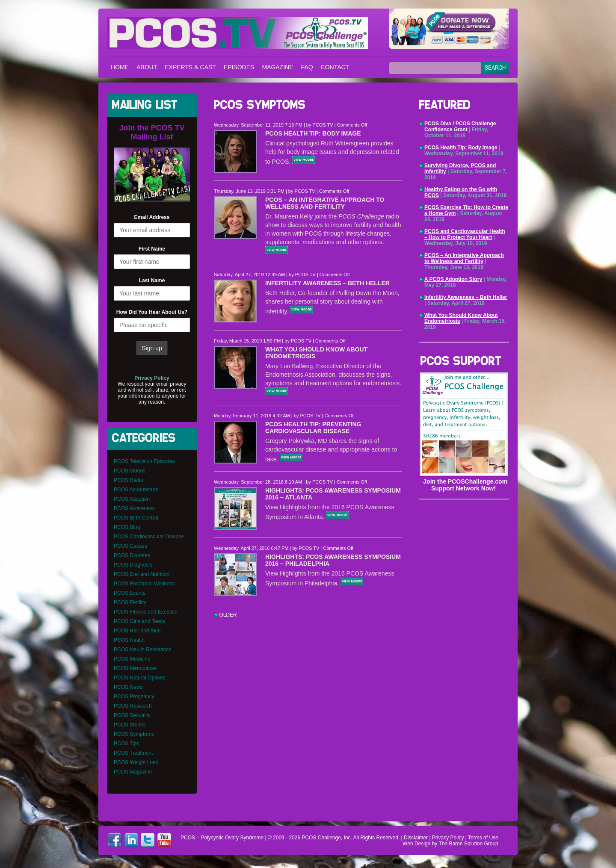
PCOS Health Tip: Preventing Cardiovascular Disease (313, 428)
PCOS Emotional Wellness (144, 584)
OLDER (225, 615)
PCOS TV (323, 125)
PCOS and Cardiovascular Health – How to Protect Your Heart (465, 234)
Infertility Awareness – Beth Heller (327, 283)
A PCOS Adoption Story (453, 279)
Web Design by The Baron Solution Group (450, 844)
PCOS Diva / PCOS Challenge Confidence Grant (460, 127)
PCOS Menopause (135, 668)
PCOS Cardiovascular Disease (149, 537)
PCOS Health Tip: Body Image (313, 133)
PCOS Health (129, 640)
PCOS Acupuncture (136, 490)
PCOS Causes (130, 546)
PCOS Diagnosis (133, 565)
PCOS (309, 838)
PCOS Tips (126, 744)
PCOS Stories (130, 725)
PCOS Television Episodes (144, 461)
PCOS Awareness (134, 508)
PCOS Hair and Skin (137, 631)
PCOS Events (130, 593)
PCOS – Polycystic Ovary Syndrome (237, 33)
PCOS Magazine (133, 772)
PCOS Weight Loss (136, 762)
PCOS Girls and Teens (140, 621)
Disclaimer (416, 838)
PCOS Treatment (133, 753)
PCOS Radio (129, 480)
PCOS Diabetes (132, 555)
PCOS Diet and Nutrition (142, 574)
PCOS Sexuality (132, 715)
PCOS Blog (127, 527)
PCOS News (128, 687)
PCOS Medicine (132, 659)
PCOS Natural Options (140, 678)
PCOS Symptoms (134, 734)
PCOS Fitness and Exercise (146, 612)
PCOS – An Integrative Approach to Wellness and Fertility (325, 203)
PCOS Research (133, 706)
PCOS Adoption (132, 499)
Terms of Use (483, 838)
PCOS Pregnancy (134, 697)
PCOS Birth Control (136, 518)
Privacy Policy (448, 838)
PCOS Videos (130, 471)
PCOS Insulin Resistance (143, 650)
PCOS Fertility (130, 602)
